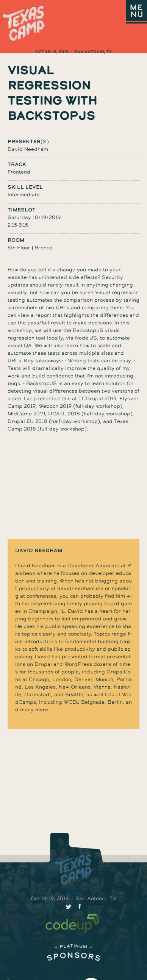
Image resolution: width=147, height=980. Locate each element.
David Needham (28, 149)
